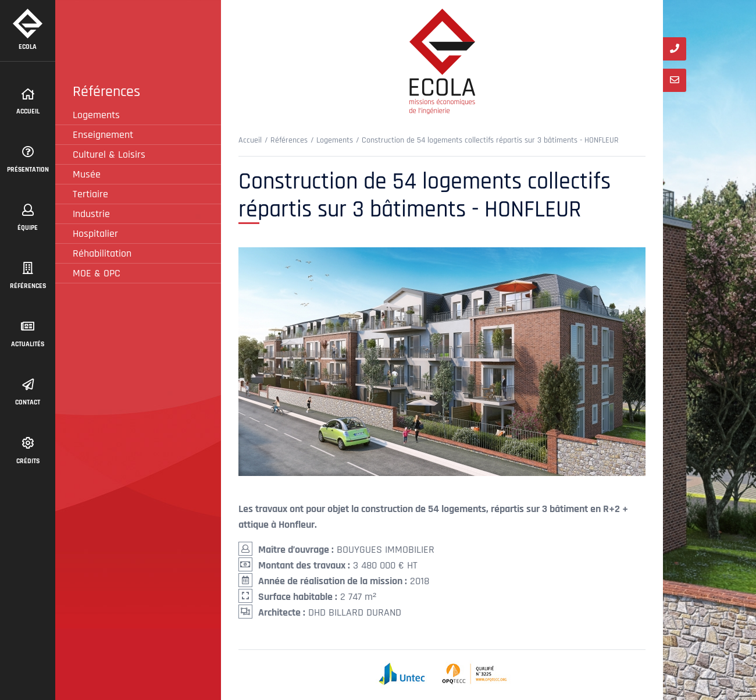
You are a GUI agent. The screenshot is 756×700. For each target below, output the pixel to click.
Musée (87, 174)
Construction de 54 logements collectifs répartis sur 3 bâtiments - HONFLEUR (490, 140)
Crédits (28, 451)
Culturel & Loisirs (109, 154)
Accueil (28, 102)
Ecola (28, 30)
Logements (96, 115)
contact (28, 393)
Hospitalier (95, 234)
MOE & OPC (97, 273)
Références (28, 276)
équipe (28, 218)
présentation (28, 160)
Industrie (91, 214)
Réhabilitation (102, 253)
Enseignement (103, 135)
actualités (28, 335)
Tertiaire (90, 194)
